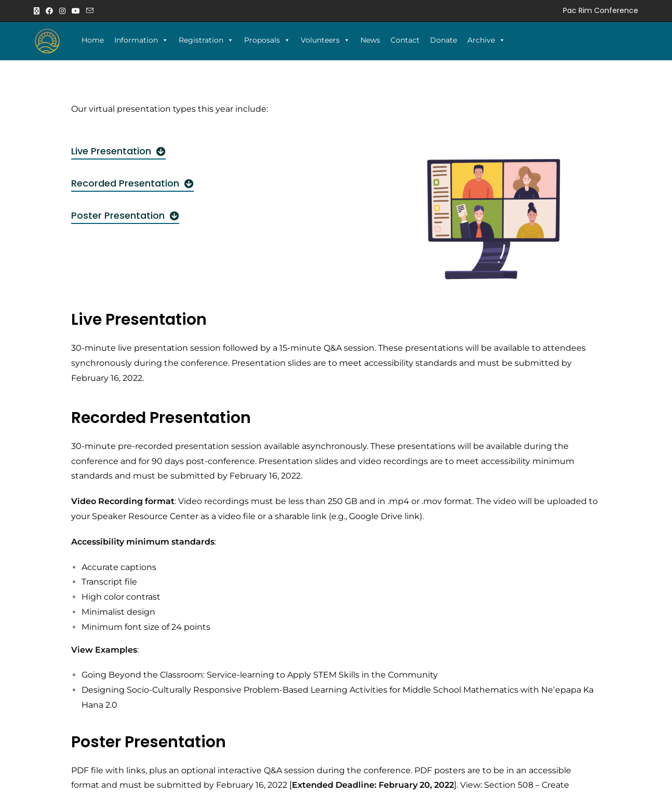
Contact (405, 40)
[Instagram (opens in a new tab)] (62, 11)
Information (141, 40)
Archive (486, 40)
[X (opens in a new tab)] (38, 11)
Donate (443, 40)
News (370, 40)
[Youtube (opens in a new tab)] (76, 11)
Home (93, 40)
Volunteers (325, 40)
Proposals (267, 40)
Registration (206, 40)
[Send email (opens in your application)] (90, 11)
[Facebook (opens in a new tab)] (49, 11)
